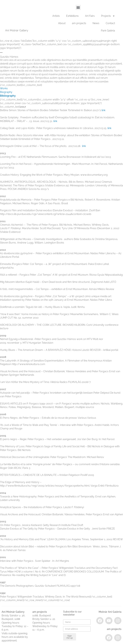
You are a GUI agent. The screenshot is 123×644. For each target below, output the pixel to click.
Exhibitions (72, 16)
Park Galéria (108, 31)
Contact (110, 23)
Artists (56, 16)
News (96, 23)
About (62, 23)
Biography (6, 92)
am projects (79, 23)
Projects (108, 16)
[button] (78, 7)
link (103, 110)
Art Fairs (90, 16)
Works (4, 88)
